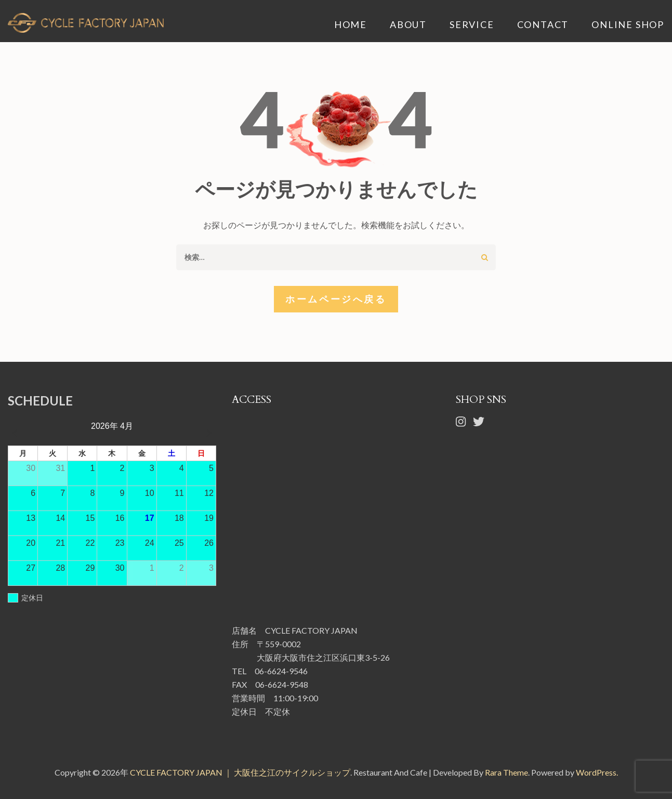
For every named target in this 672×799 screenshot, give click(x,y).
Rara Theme (506, 772)
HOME (351, 25)
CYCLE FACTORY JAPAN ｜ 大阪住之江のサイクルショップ (240, 772)
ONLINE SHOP (628, 25)
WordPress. (597, 772)
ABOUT (408, 25)
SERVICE (472, 25)
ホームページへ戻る (336, 299)
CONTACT (543, 25)
